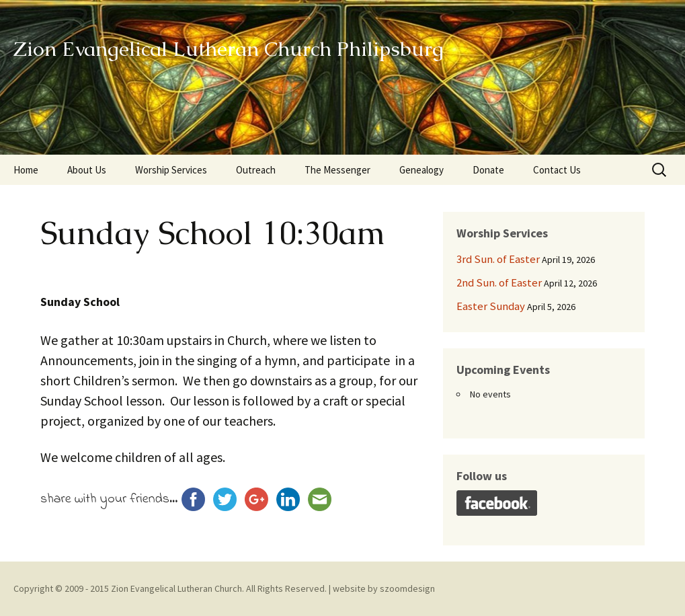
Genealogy (421, 170)
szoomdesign (407, 588)
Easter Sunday (491, 306)
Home (26, 170)
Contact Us (557, 170)
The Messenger (337, 170)
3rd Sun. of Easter (498, 259)
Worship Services (171, 170)
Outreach (256, 170)
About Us (87, 170)
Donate (488, 170)
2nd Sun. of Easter (499, 282)
